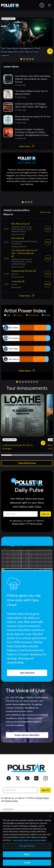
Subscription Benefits (27, 735)
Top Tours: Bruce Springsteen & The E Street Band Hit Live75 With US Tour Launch (21, 52)
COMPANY (27, 809)
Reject (27, 864)
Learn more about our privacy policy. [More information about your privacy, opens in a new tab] (29, 849)
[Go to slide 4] (30, 59)
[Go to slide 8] (37, 382)
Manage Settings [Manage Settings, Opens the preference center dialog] (27, 855)
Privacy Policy (18, 524)
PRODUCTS (27, 818)
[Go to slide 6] (31, 382)
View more (27, 146)
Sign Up (46, 514)
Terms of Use (36, 524)
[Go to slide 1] (21, 59)
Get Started (27, 673)
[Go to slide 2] (24, 59)
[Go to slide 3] (27, 59)
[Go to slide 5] (33, 59)
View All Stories (27, 463)
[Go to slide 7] (34, 382)
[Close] (51, 825)
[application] (27, 343)
